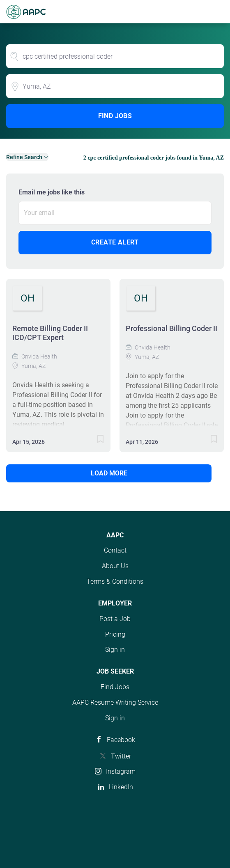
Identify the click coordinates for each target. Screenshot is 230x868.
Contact (115, 550)
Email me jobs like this (52, 192)
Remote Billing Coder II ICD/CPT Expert (50, 333)
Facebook (121, 740)
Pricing (115, 634)
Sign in (115, 650)
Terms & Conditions (115, 581)
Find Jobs (115, 116)
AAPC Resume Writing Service (115, 702)
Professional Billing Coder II (171, 328)
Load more (109, 473)
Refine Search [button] (24, 157)
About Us (115, 566)
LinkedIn (121, 787)
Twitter (121, 756)
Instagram (121, 771)
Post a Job (115, 619)
